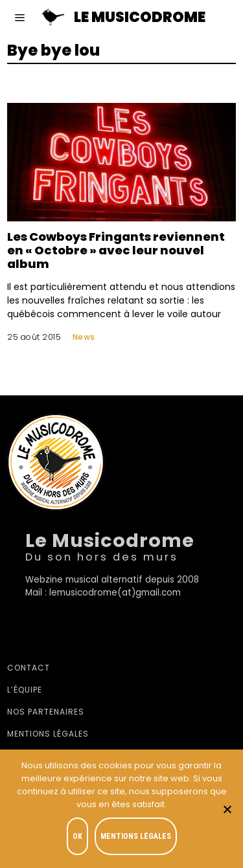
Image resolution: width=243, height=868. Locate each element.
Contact (29, 668)
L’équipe (25, 690)
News (84, 337)
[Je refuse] (227, 809)
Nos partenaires (46, 712)
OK (77, 836)
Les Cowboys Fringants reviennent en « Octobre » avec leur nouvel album (116, 250)
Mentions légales (48, 734)
